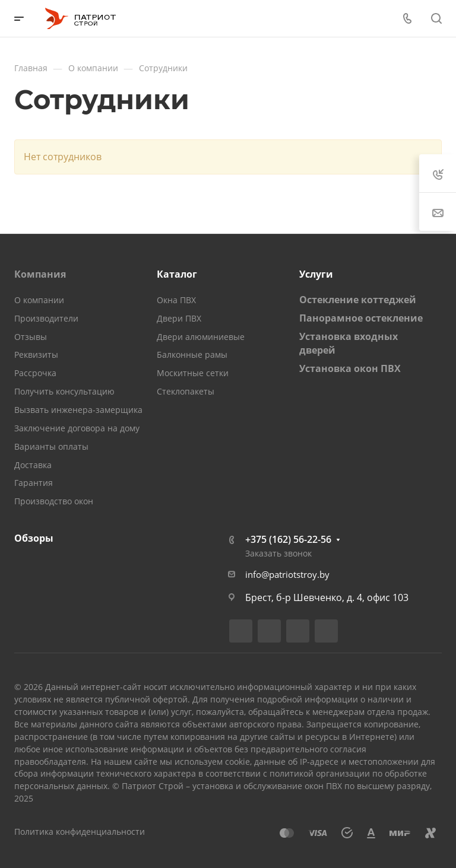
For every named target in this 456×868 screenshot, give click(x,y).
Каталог (177, 274)
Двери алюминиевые (201, 337)
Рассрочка (35, 373)
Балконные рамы (192, 354)
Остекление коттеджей (358, 300)
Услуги (316, 274)
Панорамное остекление (361, 318)
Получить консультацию (64, 391)
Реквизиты (36, 354)
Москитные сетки (193, 373)
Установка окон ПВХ (350, 368)
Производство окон (54, 501)
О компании (39, 300)
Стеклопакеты (186, 391)
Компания (40, 274)
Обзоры (34, 538)
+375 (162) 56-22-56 (288, 539)
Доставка (33, 465)
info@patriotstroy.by (287, 574)
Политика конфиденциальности (80, 832)
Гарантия (34, 483)
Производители (46, 318)
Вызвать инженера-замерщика (78, 410)
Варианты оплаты (51, 446)
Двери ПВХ (179, 318)
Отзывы (31, 337)
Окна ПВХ (176, 300)
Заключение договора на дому (77, 428)
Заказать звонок (278, 553)
